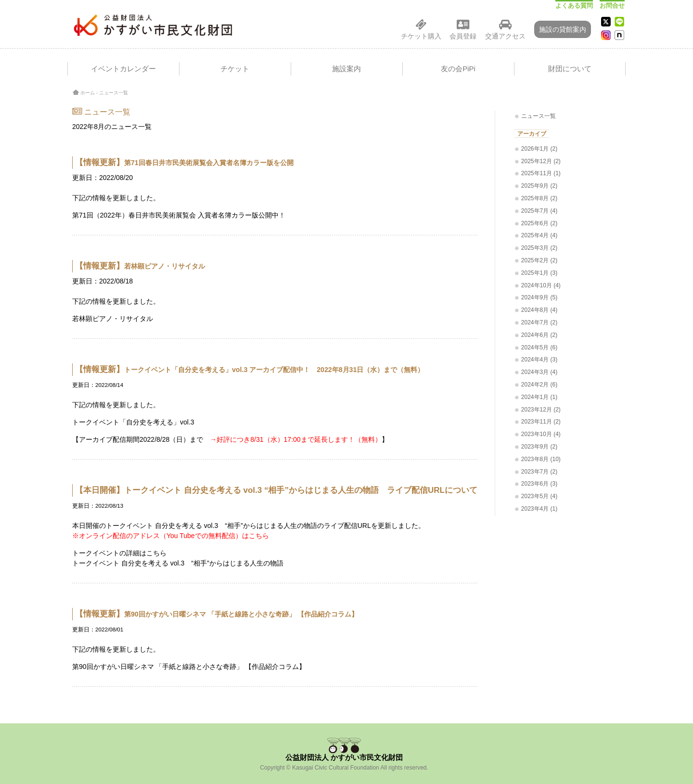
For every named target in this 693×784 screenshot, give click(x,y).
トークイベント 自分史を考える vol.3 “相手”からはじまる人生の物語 (178, 563)
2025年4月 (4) (539, 235)
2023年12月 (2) (541, 410)
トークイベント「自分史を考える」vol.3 (133, 422)
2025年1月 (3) (539, 273)
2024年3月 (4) (539, 372)
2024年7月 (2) (539, 322)
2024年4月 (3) (539, 360)
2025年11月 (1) (541, 173)
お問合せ (612, 6)
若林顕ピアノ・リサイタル (113, 319)
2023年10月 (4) (541, 434)
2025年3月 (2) (539, 248)
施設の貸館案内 (563, 29)
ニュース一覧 (114, 93)
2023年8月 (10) (541, 459)
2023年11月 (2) (541, 422)
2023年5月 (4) (539, 496)
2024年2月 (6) (539, 385)
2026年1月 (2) (539, 149)
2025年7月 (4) (539, 211)
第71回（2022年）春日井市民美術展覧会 (134, 215)
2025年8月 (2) (539, 198)
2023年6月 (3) (539, 484)
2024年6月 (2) (539, 335)
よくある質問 (574, 6)
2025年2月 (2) (539, 260)
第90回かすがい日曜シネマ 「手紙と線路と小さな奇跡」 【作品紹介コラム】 (189, 667)
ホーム (88, 93)
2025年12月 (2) (541, 161)
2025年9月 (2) (539, 186)
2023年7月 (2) (539, 472)
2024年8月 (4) (539, 310)
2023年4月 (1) (539, 509)
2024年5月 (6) (539, 347)
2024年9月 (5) (539, 297)
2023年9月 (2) (539, 447)
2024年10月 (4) (541, 285)
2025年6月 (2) (539, 223)
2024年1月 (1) (539, 397)
